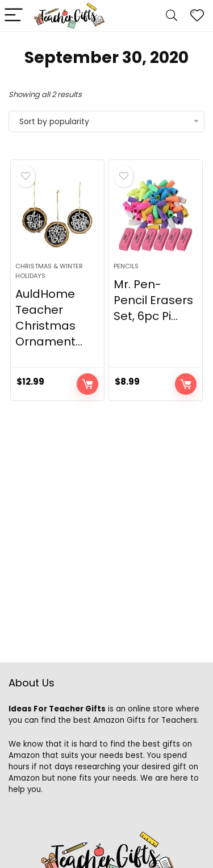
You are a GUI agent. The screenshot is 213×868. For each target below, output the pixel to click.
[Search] (172, 16)
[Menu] (14, 16)
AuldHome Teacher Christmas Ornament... (49, 318)
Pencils (126, 266)
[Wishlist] (197, 16)
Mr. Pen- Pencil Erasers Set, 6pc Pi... (153, 300)
